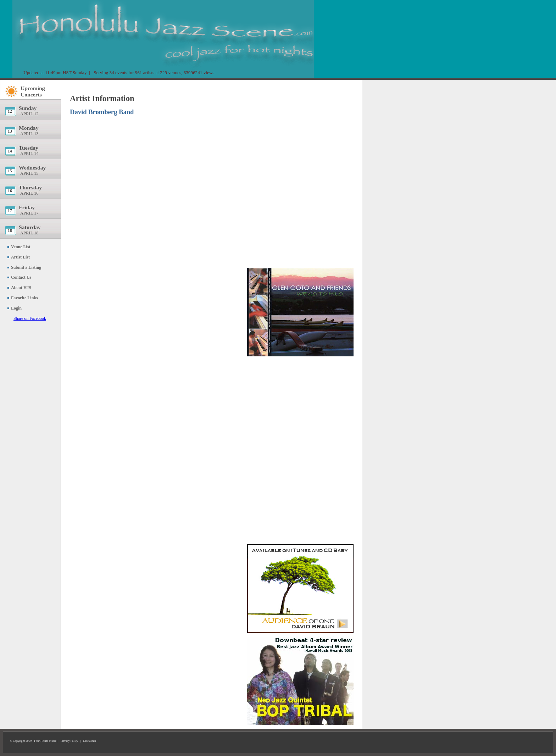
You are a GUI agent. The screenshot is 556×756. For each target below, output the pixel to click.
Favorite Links (24, 298)
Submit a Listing (26, 267)
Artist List (20, 257)
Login (16, 308)
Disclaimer (90, 741)
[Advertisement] (300, 126)
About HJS (21, 288)
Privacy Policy (69, 741)
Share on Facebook (30, 318)
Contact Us (21, 277)
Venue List (21, 247)
